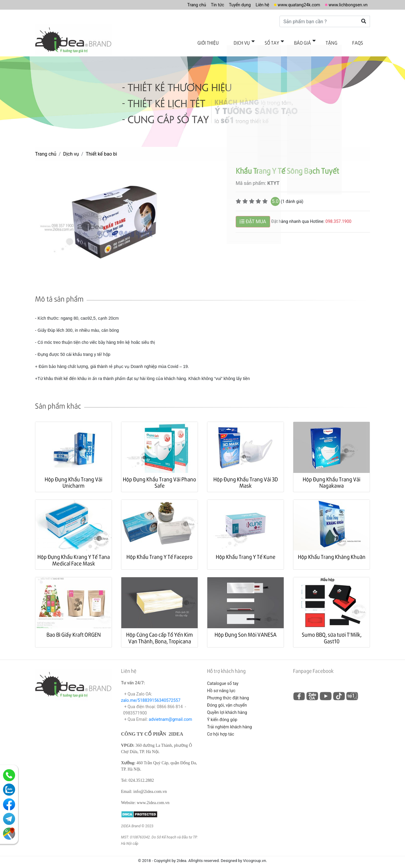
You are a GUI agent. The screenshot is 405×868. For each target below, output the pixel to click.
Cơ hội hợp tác (221, 728)
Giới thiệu (231, 41)
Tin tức (201, 5)
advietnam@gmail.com (171, 713)
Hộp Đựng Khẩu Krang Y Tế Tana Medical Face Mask (74, 554)
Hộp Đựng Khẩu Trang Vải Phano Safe (159, 476)
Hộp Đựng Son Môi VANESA (246, 628)
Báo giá (313, 41)
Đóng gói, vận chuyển (227, 699)
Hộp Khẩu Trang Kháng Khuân (332, 550)
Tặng (338, 41)
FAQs (360, 41)
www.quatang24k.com (291, 5)
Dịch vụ (261, 41)
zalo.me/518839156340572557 (151, 694)
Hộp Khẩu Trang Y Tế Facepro (159, 550)
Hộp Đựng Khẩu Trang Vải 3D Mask (246, 476)
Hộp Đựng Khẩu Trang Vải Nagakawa (332, 476)
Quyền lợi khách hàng (227, 706)
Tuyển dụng (226, 5)
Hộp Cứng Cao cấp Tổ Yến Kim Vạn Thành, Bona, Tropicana (159, 631)
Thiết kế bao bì (101, 148)
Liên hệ (251, 5)
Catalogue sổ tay (223, 677)
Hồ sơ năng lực (221, 684)
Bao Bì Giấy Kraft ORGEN (74, 628)
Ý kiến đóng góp (222, 713)
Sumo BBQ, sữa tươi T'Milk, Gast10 (332, 631)
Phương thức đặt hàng (228, 692)
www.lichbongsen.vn (345, 5)
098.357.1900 (338, 215)
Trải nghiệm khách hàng (230, 721)
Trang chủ (178, 5)
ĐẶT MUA (253, 215)
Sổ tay (287, 41)
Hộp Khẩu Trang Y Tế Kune (246, 550)
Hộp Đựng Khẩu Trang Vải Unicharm (73, 476)
